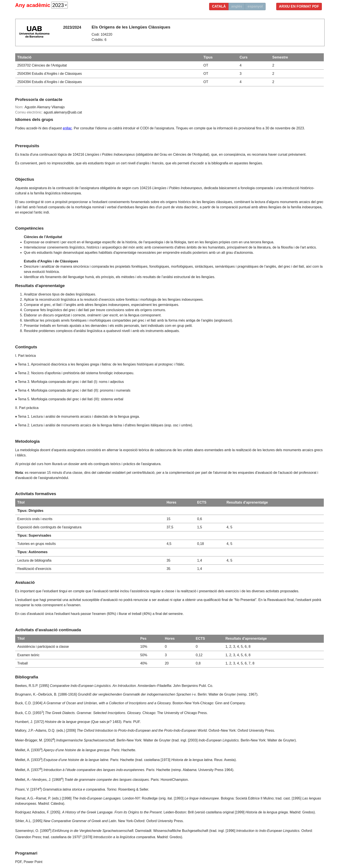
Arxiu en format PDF (299, 6)
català (219, 6)
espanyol (255, 6)
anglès (237, 6)
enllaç (67, 128)
